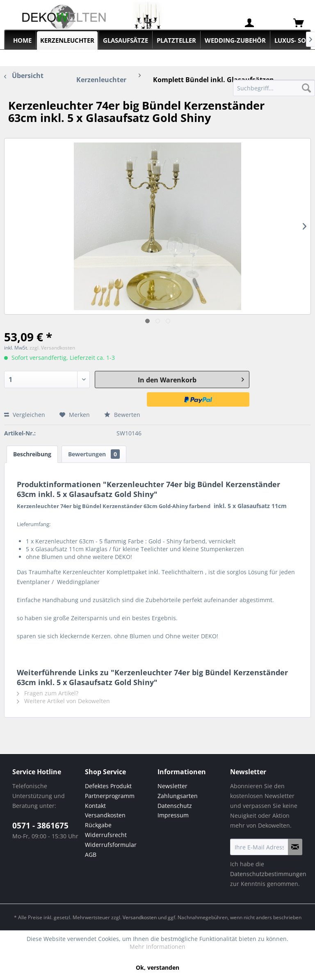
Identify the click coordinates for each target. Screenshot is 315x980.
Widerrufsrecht (106, 835)
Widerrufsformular (111, 845)
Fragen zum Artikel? (48, 693)
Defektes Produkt (108, 786)
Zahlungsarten (178, 796)
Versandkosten (105, 815)
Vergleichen (25, 415)
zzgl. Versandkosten (52, 348)
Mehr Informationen (157, 947)
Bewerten (122, 415)
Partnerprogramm (110, 796)
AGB (91, 855)
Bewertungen (94, 454)
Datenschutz (175, 806)
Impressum (173, 815)
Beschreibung (32, 454)
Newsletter (172, 786)
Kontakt (95, 806)
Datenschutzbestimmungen (268, 874)
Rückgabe (98, 825)
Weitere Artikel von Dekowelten (63, 701)
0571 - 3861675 (40, 826)
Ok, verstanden (157, 967)
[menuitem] (249, 23)
